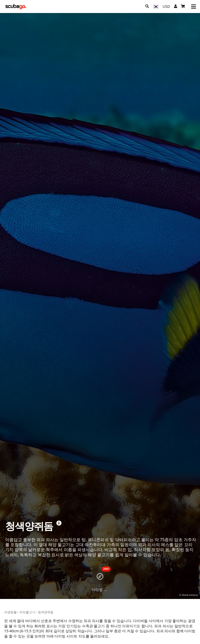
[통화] (166, 7)
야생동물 (10, 612)
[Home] (16, 7)
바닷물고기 (27, 612)
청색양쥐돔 (46, 612)
